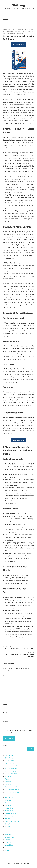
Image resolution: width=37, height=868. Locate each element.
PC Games (8, 826)
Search (5, 745)
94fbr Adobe (9, 755)
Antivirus (8, 782)
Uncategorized (10, 837)
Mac (6, 803)
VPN (6, 848)
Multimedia (9, 819)
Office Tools (9, 824)
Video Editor (9, 845)
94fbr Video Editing (18, 34)
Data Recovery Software (13, 787)
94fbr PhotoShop (7, 34)
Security (8, 832)
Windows (8, 850)
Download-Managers (12, 792)
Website (6, 722)
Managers (8, 805)
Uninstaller (9, 840)
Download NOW (19, 45)
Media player (9, 808)
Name (5, 704)
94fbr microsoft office (17, 31)
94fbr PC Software (28, 31)
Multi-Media (9, 816)
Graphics (8, 800)
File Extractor (9, 797)
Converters (9, 784)
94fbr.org (18, 5)
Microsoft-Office (10, 813)
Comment (7, 676)
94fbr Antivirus (28, 29)
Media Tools (9, 811)
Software (8, 834)
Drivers (7, 795)
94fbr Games (6, 31)
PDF (6, 829)
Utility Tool (8, 842)
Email (5, 713)
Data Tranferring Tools (12, 790)
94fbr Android (20, 29)
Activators (8, 776)
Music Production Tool (12, 821)
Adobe (7, 779)
